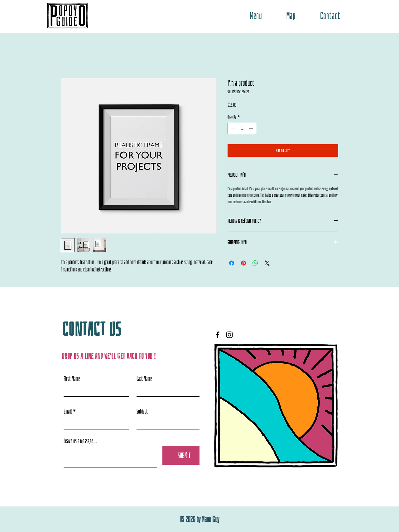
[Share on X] (267, 263)
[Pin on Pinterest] (243, 263)
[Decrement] (232, 129)
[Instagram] (229, 335)
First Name (72, 379)
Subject (142, 411)
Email (68, 411)
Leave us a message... (80, 441)
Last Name (144, 379)
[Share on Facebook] (232, 263)
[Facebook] (218, 335)
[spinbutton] (242, 129)
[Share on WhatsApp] (255, 263)
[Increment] (251, 129)
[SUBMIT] (184, 455)
